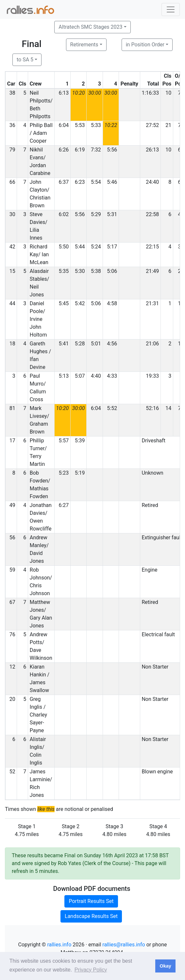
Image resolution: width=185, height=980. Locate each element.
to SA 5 (25, 60)
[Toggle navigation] (171, 9)
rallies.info (59, 945)
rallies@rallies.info (124, 945)
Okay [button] (165, 966)
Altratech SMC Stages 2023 (90, 27)
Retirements (84, 45)
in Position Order (145, 45)
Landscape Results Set (91, 916)
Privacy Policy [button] (91, 970)
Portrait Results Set (91, 901)
